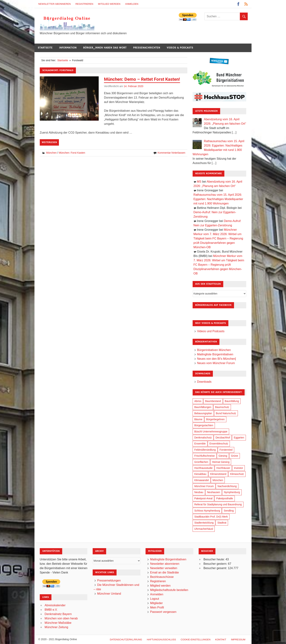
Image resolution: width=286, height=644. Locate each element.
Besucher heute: (214, 559)
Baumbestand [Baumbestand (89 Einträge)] (213, 401)
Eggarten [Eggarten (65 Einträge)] (239, 438)
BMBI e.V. (51, 610)
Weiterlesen (49, 142)
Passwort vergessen (163, 612)
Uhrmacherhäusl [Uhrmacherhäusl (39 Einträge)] (204, 529)
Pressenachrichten (147, 48)
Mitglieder (156, 603)
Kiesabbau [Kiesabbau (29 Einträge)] (200, 474)
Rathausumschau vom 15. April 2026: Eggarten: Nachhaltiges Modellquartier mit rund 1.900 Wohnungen (218, 199)
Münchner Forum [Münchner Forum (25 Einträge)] (204, 486)
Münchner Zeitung (56, 627)
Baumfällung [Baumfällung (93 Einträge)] (232, 401)
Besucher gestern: (216, 564)
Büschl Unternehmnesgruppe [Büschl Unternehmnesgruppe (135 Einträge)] (211, 432)
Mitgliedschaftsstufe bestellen (169, 590)
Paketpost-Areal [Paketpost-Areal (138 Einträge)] (203, 498)
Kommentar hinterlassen (171, 153)
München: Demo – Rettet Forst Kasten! (142, 79)
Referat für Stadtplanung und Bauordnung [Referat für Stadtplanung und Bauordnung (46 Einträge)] (218, 504)
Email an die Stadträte (164, 572)
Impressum (238, 640)
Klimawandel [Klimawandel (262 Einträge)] (201, 480)
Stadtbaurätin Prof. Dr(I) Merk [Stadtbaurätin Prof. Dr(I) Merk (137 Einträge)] (211, 517)
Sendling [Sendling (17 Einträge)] (229, 511)
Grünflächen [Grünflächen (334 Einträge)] (201, 462)
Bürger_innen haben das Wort (105, 48)
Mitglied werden (109, 4)
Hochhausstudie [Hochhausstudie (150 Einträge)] (203, 468)
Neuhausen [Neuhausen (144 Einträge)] (214, 492)
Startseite (45, 48)
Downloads (204, 382)
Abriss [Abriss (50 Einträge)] (198, 401)
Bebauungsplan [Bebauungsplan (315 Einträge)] (203, 413)
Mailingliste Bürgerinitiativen (215, 354)
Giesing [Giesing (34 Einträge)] (223, 456)
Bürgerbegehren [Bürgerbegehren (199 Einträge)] (215, 419)
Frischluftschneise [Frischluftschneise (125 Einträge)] (204, 456)
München (51, 153)
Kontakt (221, 640)
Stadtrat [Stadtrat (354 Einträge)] (222, 523)
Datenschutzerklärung (126, 640)
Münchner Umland (109, 594)
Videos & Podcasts (180, 48)
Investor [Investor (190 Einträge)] (239, 468)
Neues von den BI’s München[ (216, 359)
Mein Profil (157, 607)
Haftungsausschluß (161, 640)
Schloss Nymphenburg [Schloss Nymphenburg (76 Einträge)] (207, 511)
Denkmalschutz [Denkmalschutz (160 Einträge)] (203, 438)
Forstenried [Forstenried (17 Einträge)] (226, 450)
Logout (155, 599)
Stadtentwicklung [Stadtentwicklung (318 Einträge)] (204, 523)
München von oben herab (61, 618)
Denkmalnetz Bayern (58, 614)
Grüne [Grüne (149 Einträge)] (234, 456)
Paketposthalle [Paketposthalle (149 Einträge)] (225, 498)
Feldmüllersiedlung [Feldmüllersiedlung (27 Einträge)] (205, 450)
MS (199, 182)
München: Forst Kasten (72, 153)
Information (68, 48)
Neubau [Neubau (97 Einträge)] (199, 492)
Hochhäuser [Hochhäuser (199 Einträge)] (223, 468)
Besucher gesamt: (216, 568)
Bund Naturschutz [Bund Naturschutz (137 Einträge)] (226, 413)
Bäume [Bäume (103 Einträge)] (198, 419)
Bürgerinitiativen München (214, 350)
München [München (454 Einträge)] (218, 480)
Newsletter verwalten (164, 568)
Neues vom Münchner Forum (216, 363)
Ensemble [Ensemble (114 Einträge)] (200, 444)
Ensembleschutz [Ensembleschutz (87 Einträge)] (219, 444)
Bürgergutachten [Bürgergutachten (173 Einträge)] (204, 425)
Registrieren (84, 4)
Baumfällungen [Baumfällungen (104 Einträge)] (203, 407)
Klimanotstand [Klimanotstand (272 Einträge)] (218, 474)
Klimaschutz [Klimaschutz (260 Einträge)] (237, 474)
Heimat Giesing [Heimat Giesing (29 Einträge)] (221, 462)
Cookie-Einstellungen (196, 640)
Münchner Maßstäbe (58, 623)
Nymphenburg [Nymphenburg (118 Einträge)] (232, 492)
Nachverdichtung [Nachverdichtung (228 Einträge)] (227, 486)
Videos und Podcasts (211, 331)
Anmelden (132, 4)
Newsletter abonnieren (55, 4)
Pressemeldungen (109, 580)
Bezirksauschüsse (162, 577)
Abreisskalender (55, 605)
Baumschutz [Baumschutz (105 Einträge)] (222, 407)
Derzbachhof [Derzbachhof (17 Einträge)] (223, 438)
